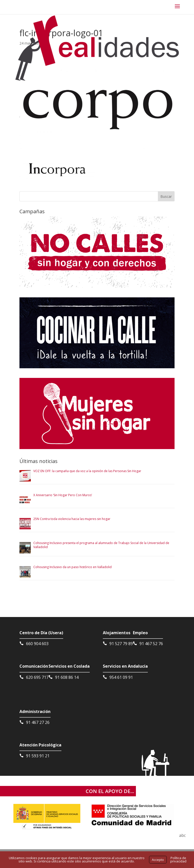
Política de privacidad (178, 860)
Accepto (158, 860)
